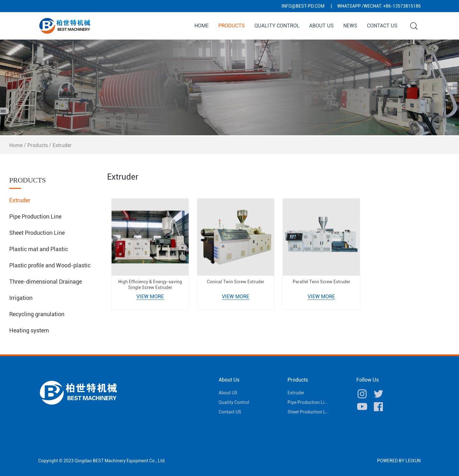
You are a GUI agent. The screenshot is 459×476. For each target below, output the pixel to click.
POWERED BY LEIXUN (399, 461)
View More (150, 297)
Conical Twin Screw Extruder (236, 282)
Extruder (62, 145)
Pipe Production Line (35, 216)
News (350, 26)
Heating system (29, 330)
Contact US (382, 26)
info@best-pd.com (303, 6)
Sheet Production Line (37, 233)
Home (202, 26)
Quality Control (277, 26)
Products (232, 26)
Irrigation (21, 298)
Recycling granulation (37, 314)
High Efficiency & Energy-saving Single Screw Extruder (150, 285)
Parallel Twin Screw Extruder (321, 282)
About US (321, 26)
